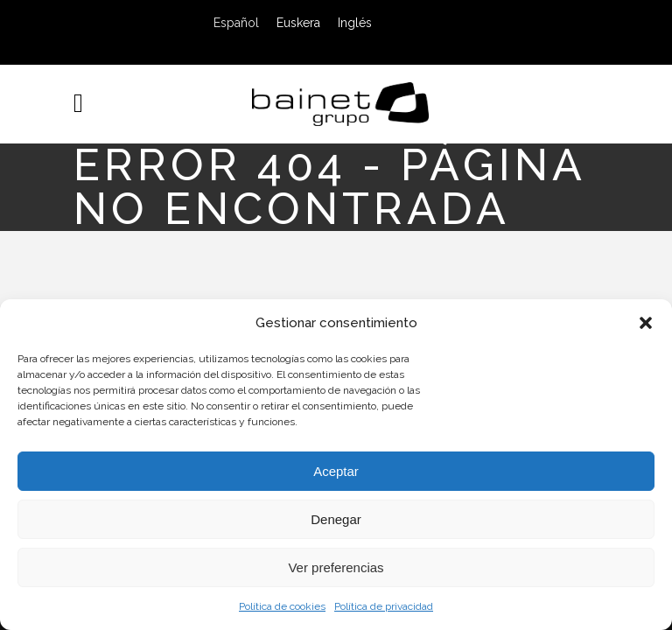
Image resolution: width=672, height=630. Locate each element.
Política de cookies (282, 606)
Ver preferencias (336, 567)
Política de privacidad (384, 606)
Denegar (336, 519)
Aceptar (336, 471)
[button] (646, 323)
